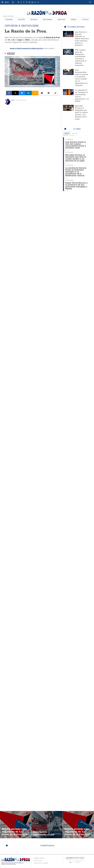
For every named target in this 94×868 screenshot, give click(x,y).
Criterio (34, 20)
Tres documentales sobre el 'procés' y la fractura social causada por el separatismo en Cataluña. (81, 78)
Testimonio (48, 20)
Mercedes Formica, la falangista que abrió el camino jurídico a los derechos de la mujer (81, 113)
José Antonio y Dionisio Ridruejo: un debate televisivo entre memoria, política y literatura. (82, 39)
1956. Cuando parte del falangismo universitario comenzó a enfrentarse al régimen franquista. (81, 58)
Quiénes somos (39, 858)
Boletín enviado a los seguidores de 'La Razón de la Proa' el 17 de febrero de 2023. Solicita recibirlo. (78, 835)
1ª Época (85, 20)
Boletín (21, 20)
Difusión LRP (11, 54)
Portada (9, 20)
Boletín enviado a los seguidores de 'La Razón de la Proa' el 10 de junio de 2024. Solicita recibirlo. (15, 835)
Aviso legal (38, 861)
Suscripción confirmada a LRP (44, 833)
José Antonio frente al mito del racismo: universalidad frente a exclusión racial (76, 145)
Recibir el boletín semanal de (26, 48)
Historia (61, 20)
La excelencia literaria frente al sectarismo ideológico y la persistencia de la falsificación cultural (76, 171)
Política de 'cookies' (41, 863)
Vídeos (73, 20)
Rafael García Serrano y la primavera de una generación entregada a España (76, 184)
